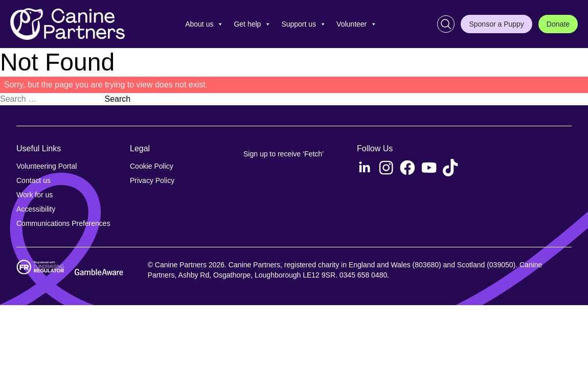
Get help (252, 24)
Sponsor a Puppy (496, 24)
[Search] (446, 24)
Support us (304, 24)
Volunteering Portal (47, 166)
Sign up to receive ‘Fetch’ (284, 154)
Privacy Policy (152, 180)
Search (117, 99)
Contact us (33, 180)
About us (204, 24)
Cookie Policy (152, 166)
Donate (558, 24)
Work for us (35, 195)
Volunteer (357, 24)
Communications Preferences (63, 223)
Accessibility (36, 209)
